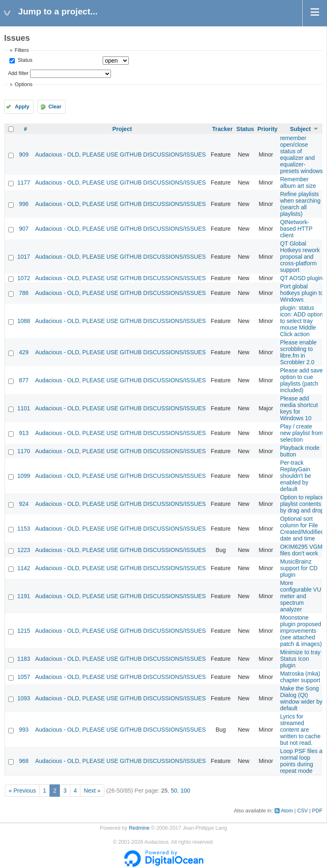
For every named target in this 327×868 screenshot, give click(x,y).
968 (24, 761)
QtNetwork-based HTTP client (296, 229)
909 (24, 154)
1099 (24, 476)
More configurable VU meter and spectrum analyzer (301, 596)
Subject (300, 129)
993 (24, 730)
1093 (24, 698)
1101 (24, 408)
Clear (55, 107)
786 (24, 293)
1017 (24, 257)
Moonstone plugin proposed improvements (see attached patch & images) (301, 631)
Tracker (222, 129)
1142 (24, 568)
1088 (24, 321)
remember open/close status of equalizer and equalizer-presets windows (301, 154)
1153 (24, 529)
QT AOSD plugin (301, 278)
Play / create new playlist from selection (301, 433)
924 (24, 504)
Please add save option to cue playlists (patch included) (301, 380)
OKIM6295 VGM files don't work (301, 550)
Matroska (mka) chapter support (300, 677)
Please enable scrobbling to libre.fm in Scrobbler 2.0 (298, 352)
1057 (24, 677)
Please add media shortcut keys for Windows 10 (299, 408)
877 (24, 380)
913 (24, 433)
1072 (24, 278)
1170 (24, 451)
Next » (92, 791)
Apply (22, 107)
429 (24, 352)
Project (122, 129)
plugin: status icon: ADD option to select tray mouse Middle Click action (301, 321)
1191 (24, 596)
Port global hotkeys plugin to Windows (302, 293)
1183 (24, 659)
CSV (303, 811)
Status (24, 60)
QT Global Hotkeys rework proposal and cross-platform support (300, 257)
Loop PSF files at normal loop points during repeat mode (302, 761)
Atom (287, 811)
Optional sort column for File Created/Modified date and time (302, 529)
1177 (24, 182)
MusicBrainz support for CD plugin (299, 568)
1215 (24, 631)
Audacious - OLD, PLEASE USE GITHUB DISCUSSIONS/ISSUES (120, 154)
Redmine (139, 828)
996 (24, 204)
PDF (317, 811)
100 (185, 791)
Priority (267, 129)
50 (174, 791)
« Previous (22, 791)
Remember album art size (298, 182)
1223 (24, 550)
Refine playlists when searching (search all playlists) (300, 204)
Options (23, 84)
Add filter (18, 73)
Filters (21, 50)
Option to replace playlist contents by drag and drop (302, 504)
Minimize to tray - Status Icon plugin (302, 659)
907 (24, 229)
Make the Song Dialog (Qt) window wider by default (301, 698)
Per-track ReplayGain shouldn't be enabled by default (295, 476)
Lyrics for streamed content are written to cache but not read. (300, 730)
